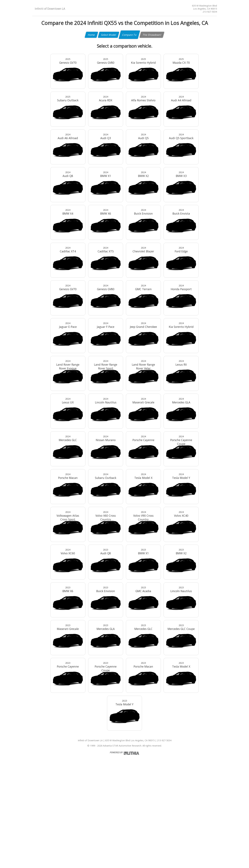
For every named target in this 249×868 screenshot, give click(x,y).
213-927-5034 (210, 12)
